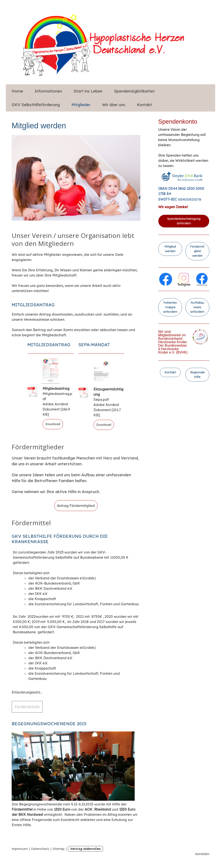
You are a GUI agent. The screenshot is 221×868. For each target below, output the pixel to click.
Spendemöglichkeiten (134, 91)
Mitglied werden (170, 249)
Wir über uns (114, 105)
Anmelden (202, 854)
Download (53, 424)
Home (17, 91)
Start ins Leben (88, 91)
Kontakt (144, 105)
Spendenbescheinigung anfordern (184, 221)
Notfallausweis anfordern (197, 307)
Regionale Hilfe (197, 375)
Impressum (20, 849)
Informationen (48, 91)
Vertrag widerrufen (85, 849)
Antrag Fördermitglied (76, 506)
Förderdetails (27, 707)
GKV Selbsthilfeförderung (36, 105)
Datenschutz (40, 849)
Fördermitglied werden (197, 251)
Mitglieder (81, 105)
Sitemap (59, 849)
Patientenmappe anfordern (170, 307)
